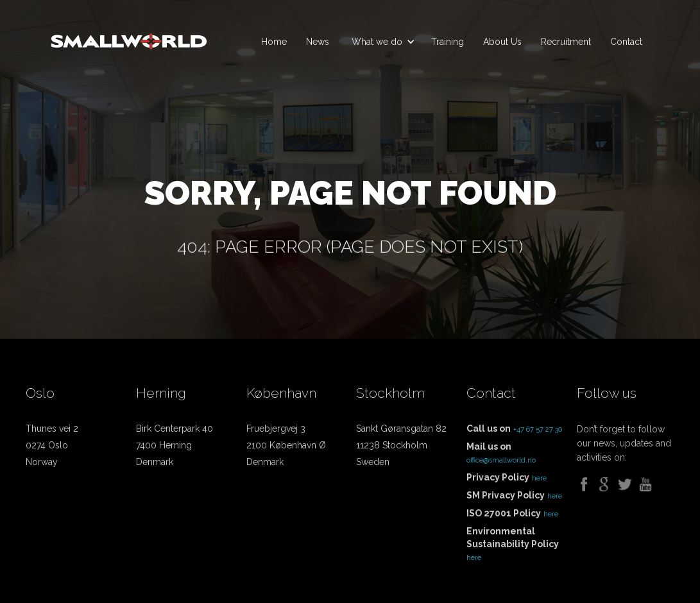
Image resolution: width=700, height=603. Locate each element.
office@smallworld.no (501, 460)
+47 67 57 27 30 (538, 429)
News (318, 42)
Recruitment (566, 42)
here (539, 478)
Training (448, 42)
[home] (129, 36)
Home (274, 42)
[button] (380, 42)
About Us (502, 42)
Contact (626, 42)
